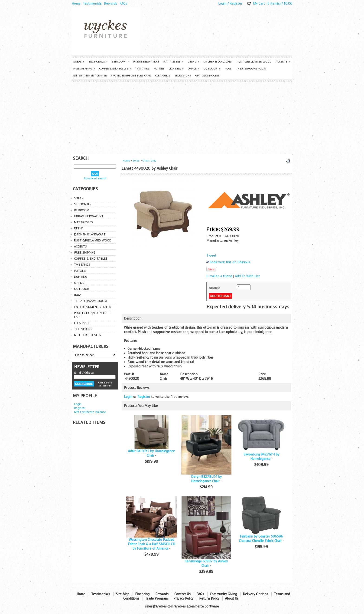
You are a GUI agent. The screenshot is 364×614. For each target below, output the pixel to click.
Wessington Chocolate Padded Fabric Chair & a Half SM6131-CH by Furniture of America (151, 544)
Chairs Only (149, 161)
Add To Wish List (247, 276)
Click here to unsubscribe (105, 384)
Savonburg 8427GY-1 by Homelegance (261, 457)
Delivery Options (255, 594)
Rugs (228, 69)
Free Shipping (84, 69)
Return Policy (209, 599)
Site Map (123, 594)
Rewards (111, 4)
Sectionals (98, 62)
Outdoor (212, 69)
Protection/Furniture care (131, 76)
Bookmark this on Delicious (230, 262)
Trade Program (156, 599)
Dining (193, 62)
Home (76, 4)
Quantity (214, 288)
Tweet (211, 256)
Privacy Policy (183, 599)
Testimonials (92, 4)
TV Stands (142, 69)
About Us (232, 599)
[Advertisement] (182, 117)
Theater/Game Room (251, 69)
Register (236, 4)
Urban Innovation (146, 62)
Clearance (163, 76)
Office (194, 69)
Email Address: (84, 373)
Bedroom (120, 62)
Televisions (183, 76)
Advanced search (95, 178)
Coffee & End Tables (115, 69)
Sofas (79, 62)
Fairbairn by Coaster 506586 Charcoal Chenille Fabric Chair (261, 539)
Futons (159, 69)
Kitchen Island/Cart (218, 62)
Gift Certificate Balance (90, 412)
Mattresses (173, 62)
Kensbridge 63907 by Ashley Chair (206, 564)
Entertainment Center (90, 76)
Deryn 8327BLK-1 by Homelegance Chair (206, 479)
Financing (142, 594)
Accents (283, 62)
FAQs (123, 4)
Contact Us (182, 594)
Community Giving (223, 594)
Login (222, 4)
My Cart (259, 4)
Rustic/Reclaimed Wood (254, 62)
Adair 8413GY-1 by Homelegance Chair (151, 453)
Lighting (176, 69)
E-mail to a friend (219, 276)
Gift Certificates (207, 76)
